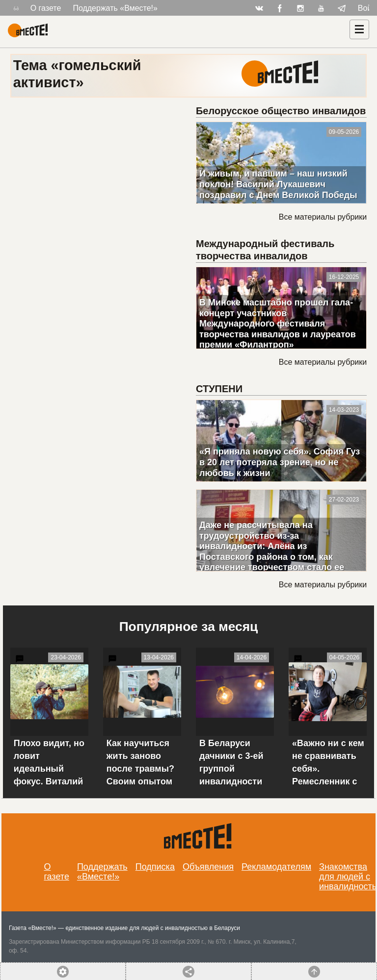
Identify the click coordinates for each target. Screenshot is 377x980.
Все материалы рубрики (323, 217)
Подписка (155, 867)
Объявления (208, 867)
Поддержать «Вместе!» (115, 8)
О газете (46, 8)
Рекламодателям (276, 867)
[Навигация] (359, 29)
